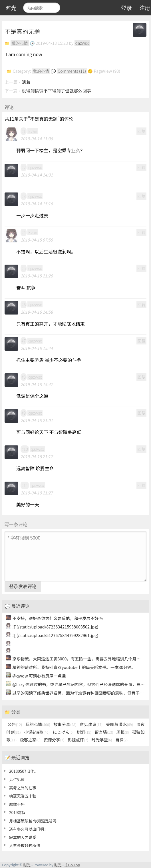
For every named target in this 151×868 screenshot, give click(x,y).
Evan (33, 131)
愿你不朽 (17, 804)
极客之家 (30, 740)
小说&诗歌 (37, 732)
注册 (145, 8)
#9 (24, 413)
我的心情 (20, 43)
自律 (122, 740)
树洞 (84, 732)
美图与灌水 (119, 724)
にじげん (63, 732)
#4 (24, 232)
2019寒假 (17, 812)
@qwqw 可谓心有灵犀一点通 (39, 676)
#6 (24, 304)
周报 (123, 732)
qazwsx (82, 43)
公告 (15, 724)
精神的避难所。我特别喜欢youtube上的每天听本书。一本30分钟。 (74, 667)
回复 (141, 131)
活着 (26, 82)
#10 (25, 449)
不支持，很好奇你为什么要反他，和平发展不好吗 (58, 618)
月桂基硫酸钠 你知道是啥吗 (33, 821)
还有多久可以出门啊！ (29, 829)
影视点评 (78, 740)
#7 (24, 341)
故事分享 (65, 724)
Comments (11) (72, 71)
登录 (126, 8)
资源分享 (54, 740)
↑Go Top (72, 865)
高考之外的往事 (23, 788)
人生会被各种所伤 (25, 845)
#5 (24, 268)
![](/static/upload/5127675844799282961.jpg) (55, 635)
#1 (24, 131)
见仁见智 (17, 779)
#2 (24, 167)
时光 (11, 8)
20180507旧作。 (24, 771)
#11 (25, 485)
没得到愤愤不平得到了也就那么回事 (56, 90)
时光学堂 (102, 740)
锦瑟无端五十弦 (23, 796)
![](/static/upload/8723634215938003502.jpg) (55, 627)
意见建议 (91, 724)
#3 (24, 196)
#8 (24, 377)
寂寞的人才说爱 (23, 837)
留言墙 (104, 732)
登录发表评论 (23, 586)
